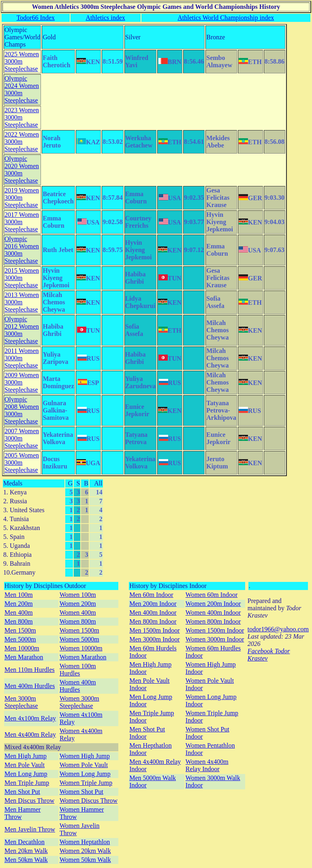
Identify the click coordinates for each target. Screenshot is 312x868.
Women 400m (78, 613)
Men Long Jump (26, 774)
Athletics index (105, 18)
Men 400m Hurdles (30, 686)
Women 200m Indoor (213, 604)
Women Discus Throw (89, 801)
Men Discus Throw (29, 801)
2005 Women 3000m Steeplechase (22, 463)
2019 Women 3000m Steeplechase (22, 198)
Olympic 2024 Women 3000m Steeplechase (22, 89)
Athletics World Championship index (226, 18)
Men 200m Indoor (153, 604)
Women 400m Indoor (213, 613)
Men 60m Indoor (151, 595)
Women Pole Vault (84, 765)
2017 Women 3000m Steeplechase (22, 222)
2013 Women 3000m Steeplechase (22, 302)
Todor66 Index (36, 18)
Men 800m (19, 621)
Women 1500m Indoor (215, 630)
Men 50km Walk (26, 860)
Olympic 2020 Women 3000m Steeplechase (22, 170)
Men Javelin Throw (30, 829)
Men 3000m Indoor (154, 639)
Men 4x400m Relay (30, 734)
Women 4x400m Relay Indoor (207, 765)
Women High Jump (85, 756)
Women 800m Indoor (213, 621)
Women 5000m (79, 639)
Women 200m (78, 604)
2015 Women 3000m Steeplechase (22, 278)
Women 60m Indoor (212, 595)
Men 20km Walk (26, 851)
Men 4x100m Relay (30, 718)
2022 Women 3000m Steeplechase (22, 142)
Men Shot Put (22, 792)
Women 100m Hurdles (78, 670)
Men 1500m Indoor (154, 630)
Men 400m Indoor (153, 613)
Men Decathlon (25, 842)
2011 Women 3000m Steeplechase (21, 358)
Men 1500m (20, 630)
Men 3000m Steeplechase (21, 702)
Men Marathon (24, 657)
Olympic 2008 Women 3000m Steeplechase (22, 410)
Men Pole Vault (25, 765)
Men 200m (19, 604)
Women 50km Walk (85, 860)
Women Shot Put (81, 792)
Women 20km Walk (85, 851)
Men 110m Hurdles (30, 670)
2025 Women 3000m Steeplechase (22, 61)
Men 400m (19, 613)
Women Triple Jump (86, 783)
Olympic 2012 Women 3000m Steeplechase (22, 330)
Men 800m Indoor (153, 621)
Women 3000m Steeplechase (79, 702)
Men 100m (19, 595)
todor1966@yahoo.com (278, 629)
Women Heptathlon (85, 842)
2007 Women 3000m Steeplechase (22, 438)
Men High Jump (26, 756)
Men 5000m (20, 639)
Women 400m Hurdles (78, 686)
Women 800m (78, 621)
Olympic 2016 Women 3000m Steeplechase (22, 250)
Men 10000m (22, 648)
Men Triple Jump (27, 783)
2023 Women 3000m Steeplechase (22, 117)
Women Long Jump (85, 774)
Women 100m (78, 595)
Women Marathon (83, 657)
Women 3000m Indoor (215, 639)
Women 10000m (81, 648)
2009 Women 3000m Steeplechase (22, 382)
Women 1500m (79, 630)
